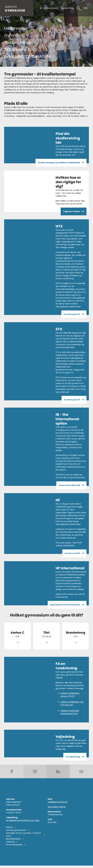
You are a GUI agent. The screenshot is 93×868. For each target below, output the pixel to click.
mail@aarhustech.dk (57, 802)
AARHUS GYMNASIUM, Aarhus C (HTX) (70, 695)
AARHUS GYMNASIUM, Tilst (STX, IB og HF (72, 703)
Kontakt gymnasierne (16, 830)
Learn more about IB (71, 485)
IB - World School (49, 8)
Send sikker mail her (57, 807)
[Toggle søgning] (78, 8)
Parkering (10, 842)
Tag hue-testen (74, 211)
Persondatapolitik (14, 845)
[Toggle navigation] (86, 8)
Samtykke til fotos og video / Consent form (23, 834)
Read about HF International (67, 605)
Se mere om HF (74, 553)
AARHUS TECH (67, 8)
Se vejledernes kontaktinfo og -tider (23, 820)
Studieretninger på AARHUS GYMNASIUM (61, 163)
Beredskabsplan (13, 839)
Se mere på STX (74, 400)
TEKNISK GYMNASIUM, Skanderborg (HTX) (70, 712)
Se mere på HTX (74, 314)
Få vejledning (75, 757)
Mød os (9, 827)
